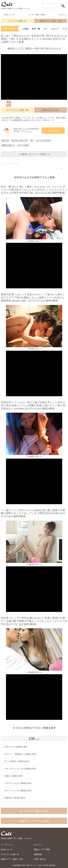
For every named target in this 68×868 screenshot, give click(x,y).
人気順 (25, 29)
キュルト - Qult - (36, 865)
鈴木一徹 (36, 29)
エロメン (55, 29)
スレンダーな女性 (43, 141)
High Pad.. (18, 129)
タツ (46, 29)
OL (32, 141)
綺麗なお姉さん (8, 145)
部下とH (5, 141)
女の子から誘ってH (19, 141)
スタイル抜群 (23, 145)
